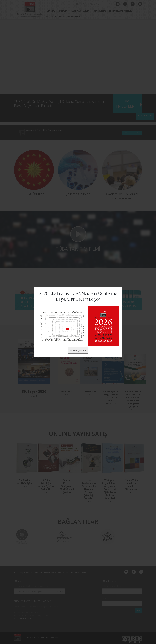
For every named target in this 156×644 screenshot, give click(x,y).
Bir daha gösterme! (78, 350)
